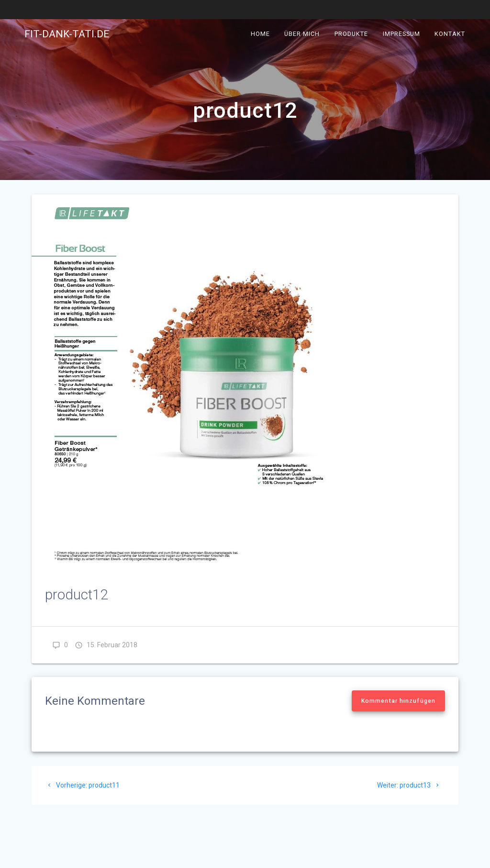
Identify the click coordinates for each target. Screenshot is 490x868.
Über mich (302, 34)
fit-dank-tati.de (67, 34)
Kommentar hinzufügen (398, 701)
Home (260, 34)
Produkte (351, 34)
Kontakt (450, 34)
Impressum (401, 34)
